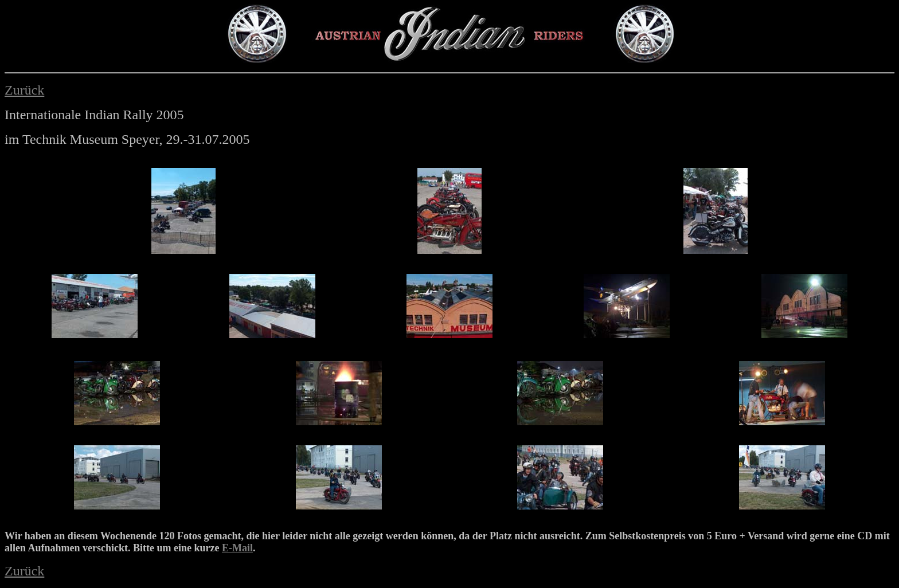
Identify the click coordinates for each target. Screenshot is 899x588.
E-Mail (237, 548)
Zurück (24, 90)
